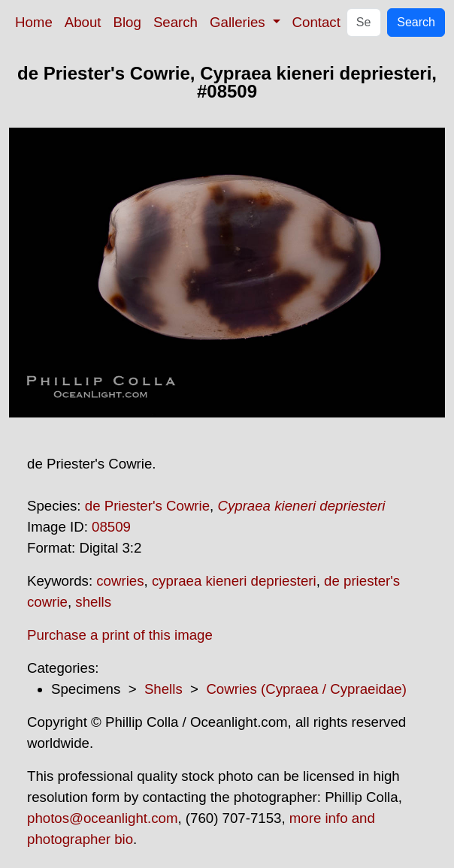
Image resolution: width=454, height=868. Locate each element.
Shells (163, 689)
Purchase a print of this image (120, 635)
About (83, 22)
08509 (111, 527)
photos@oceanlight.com (102, 818)
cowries (120, 581)
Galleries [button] (239, 22)
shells (93, 602)
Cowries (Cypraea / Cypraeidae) (306, 689)
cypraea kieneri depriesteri (234, 581)
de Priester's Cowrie (147, 506)
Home (34, 22)
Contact (316, 22)
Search (176, 22)
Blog (127, 22)
